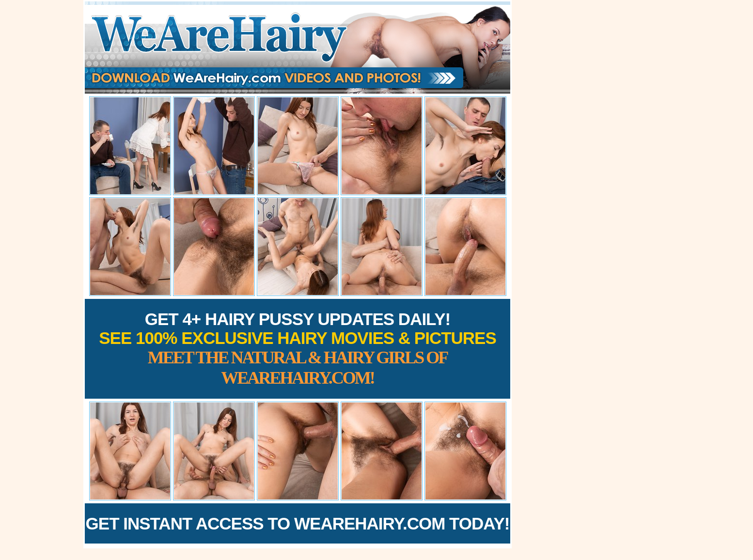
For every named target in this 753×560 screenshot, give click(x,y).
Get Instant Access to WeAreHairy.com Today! (298, 523)
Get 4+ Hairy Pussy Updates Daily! (298, 349)
